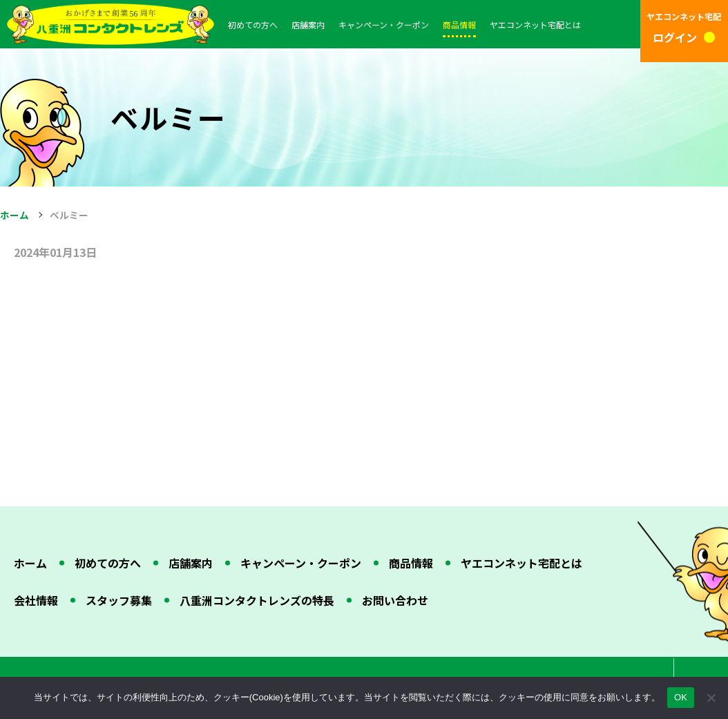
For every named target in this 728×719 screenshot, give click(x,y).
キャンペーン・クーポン (384, 25)
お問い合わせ (395, 600)
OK (681, 697)
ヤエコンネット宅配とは (535, 25)
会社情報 (36, 600)
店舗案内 (308, 25)
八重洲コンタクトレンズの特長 (257, 600)
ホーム (15, 215)
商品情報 (459, 25)
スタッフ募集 (119, 600)
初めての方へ (253, 25)
